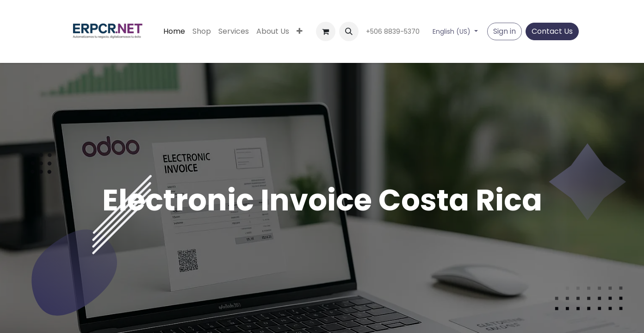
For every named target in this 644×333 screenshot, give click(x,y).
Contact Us (552, 31)
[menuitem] (174, 31)
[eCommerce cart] (326, 31)
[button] (349, 31)
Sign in (505, 31)
